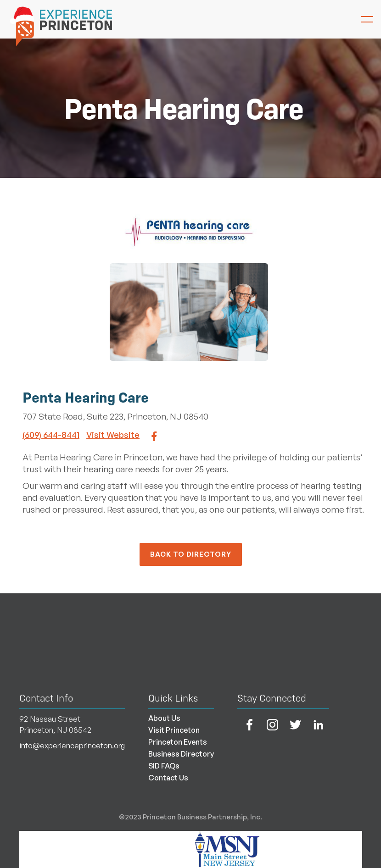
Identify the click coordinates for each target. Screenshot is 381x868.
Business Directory (181, 754)
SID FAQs (164, 766)
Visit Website (113, 435)
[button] (363, 19)
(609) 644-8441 (51, 435)
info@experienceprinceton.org (72, 746)
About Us (164, 718)
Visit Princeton (174, 730)
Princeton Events (178, 742)
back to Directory (191, 554)
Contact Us (168, 778)
